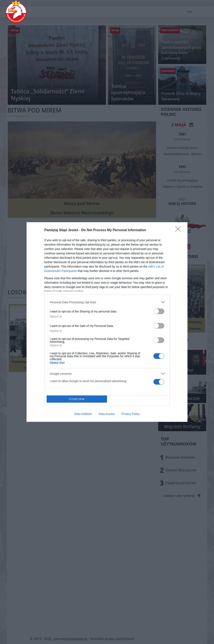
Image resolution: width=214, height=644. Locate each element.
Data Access (107, 414)
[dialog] (107, 322)
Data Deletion (83, 414)
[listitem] (107, 302)
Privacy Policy (131, 414)
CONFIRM (77, 399)
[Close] (179, 230)
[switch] (159, 311)
